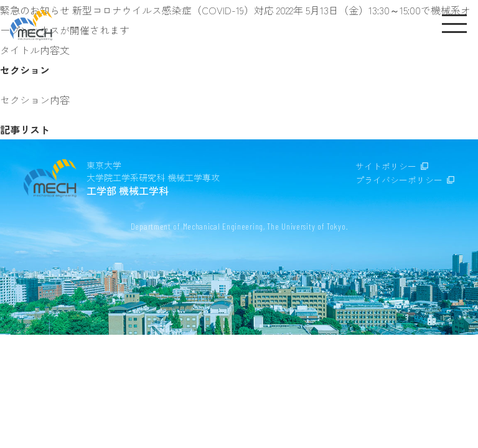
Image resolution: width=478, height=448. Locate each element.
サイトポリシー (386, 166)
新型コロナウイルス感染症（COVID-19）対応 (174, 10)
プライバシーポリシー (399, 180)
